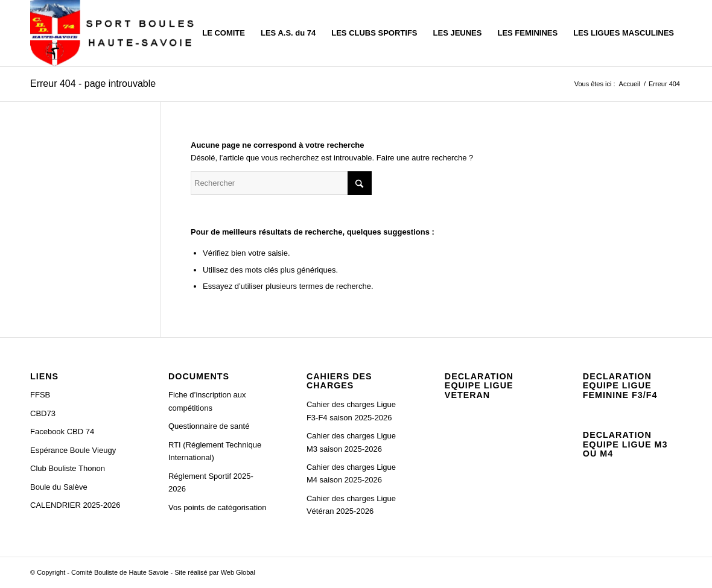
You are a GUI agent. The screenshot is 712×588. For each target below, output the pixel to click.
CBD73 (43, 413)
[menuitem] (224, 33)
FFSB (40, 395)
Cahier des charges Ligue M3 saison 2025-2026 (351, 442)
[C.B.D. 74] (115, 33)
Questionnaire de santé (209, 426)
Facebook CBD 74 (62, 432)
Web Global (238, 572)
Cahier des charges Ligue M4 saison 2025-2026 (351, 473)
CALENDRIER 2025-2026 (75, 505)
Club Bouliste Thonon (68, 468)
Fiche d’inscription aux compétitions (207, 401)
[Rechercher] (281, 183)
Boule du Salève (59, 487)
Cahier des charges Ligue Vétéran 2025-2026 (351, 505)
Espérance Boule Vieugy (73, 450)
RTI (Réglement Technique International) (215, 451)
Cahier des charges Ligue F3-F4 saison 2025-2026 (351, 411)
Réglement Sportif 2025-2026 (211, 482)
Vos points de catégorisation (218, 507)
